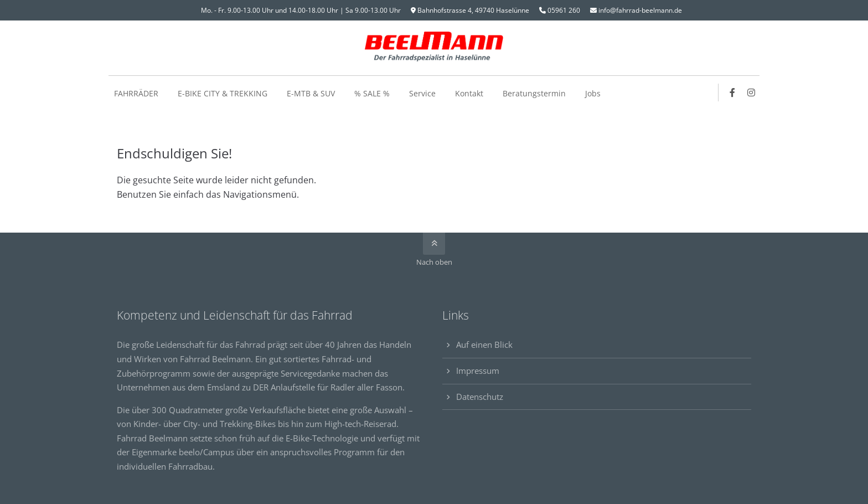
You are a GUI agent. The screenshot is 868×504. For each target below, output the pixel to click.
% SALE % (372, 93)
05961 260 (564, 10)
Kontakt (469, 93)
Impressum (478, 371)
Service (422, 93)
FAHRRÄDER (136, 93)
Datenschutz (480, 397)
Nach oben (434, 262)
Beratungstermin (534, 93)
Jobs (593, 93)
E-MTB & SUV (311, 93)
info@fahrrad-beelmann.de (640, 10)
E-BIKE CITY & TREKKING (223, 93)
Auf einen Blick (484, 344)
